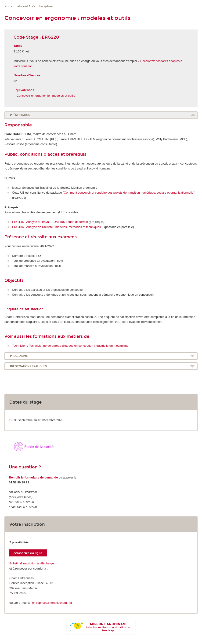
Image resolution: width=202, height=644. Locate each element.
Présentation (20, 115)
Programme (19, 356)
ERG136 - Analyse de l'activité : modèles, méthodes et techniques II (58, 227)
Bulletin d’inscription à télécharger (32, 563)
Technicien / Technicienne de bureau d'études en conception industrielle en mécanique (70, 346)
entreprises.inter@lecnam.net (52, 603)
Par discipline (42, 6)
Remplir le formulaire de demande (33, 477)
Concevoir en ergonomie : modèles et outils (46, 96)
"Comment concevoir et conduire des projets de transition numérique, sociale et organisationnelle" (128, 193)
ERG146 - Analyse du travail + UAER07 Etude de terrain (50, 222)
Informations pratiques (28, 366)
